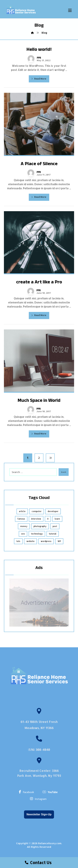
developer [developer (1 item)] (53, 511)
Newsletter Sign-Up (39, 814)
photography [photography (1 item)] (40, 526)
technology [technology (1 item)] (37, 534)
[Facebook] (27, 792)
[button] (70, 10)
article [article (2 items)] (22, 511)
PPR (39, 58)
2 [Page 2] (39, 458)
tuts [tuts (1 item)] (18, 541)
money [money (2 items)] (24, 526)
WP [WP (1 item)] (59, 541)
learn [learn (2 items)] (57, 519)
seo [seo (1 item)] (23, 534)
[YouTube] (51, 792)
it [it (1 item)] (48, 519)
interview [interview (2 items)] (36, 519)
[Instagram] (39, 799)
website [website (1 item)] (30, 541)
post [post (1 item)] (55, 526)
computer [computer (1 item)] (37, 511)
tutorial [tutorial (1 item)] (53, 534)
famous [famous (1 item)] (21, 519)
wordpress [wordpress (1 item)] (46, 541)
